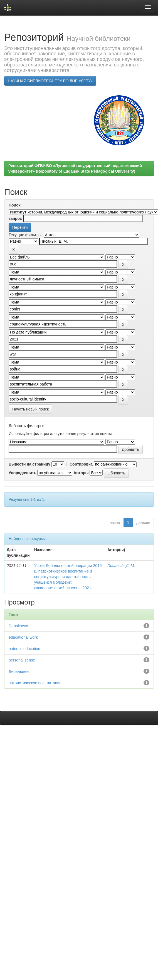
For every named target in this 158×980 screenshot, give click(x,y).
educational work (23, 637)
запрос (15, 218)
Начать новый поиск (30, 409)
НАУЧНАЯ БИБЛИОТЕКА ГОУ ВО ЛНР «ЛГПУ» (50, 81)
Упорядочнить (22, 473)
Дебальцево (20, 671)
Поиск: (15, 205)
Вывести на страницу (29, 464)
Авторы (81, 473)
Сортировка (81, 464)
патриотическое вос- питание (35, 683)
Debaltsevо (18, 626)
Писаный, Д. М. (121, 566)
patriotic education (24, 649)
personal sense (22, 660)
